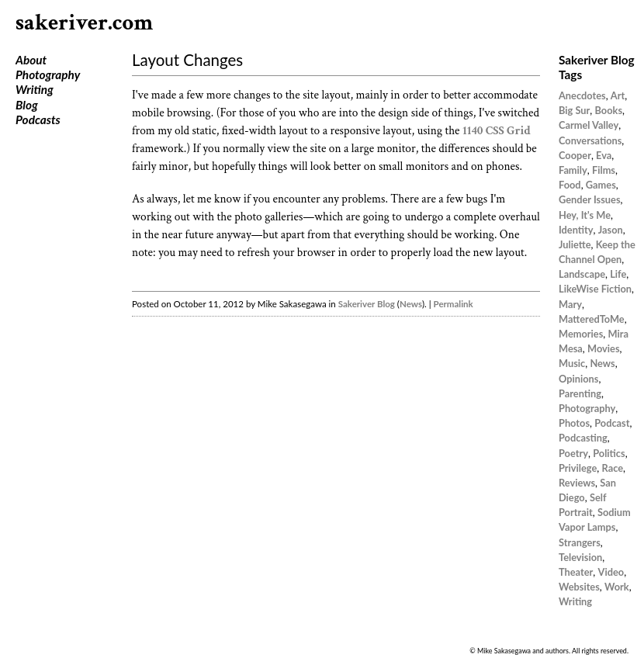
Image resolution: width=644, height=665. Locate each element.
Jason (611, 230)
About (31, 60)
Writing (35, 89)
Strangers (580, 542)
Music (572, 363)
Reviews (577, 483)
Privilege (578, 468)
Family (573, 170)
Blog (27, 105)
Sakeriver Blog (367, 304)
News (411, 304)
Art (618, 95)
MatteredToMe (592, 319)
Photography (48, 74)
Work (617, 587)
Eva (604, 155)
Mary (570, 304)
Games (601, 185)
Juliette (575, 244)
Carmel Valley (589, 125)
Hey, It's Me (585, 215)
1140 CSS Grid (497, 130)
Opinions (578, 379)
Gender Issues (590, 199)
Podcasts (38, 119)
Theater (576, 572)
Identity (576, 230)
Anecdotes (582, 95)
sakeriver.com (84, 23)
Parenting (580, 393)
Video (611, 572)
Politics (609, 453)
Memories (581, 334)
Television (580, 557)
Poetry (573, 453)
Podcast (612, 423)
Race (613, 468)
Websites (579, 587)
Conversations (590, 140)
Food (570, 185)
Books (609, 110)
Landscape (582, 274)
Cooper (575, 155)
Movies (604, 348)
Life (618, 274)
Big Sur (574, 110)
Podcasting (583, 438)
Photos (574, 423)
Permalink (454, 304)
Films (604, 170)
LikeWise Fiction (595, 289)
